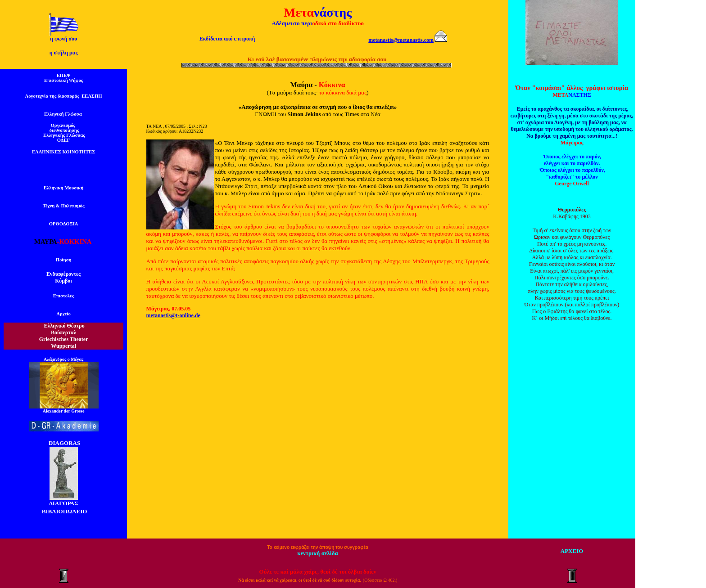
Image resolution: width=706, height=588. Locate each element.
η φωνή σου (63, 39)
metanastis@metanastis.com (401, 40)
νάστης (333, 12)
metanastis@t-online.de (173, 315)
